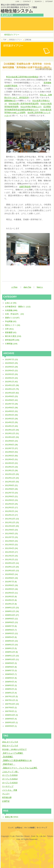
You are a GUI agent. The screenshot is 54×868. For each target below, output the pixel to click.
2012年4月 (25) (11, 504)
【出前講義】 (8, 757)
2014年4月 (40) (11, 415)
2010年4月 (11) (11, 593)
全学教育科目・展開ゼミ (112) (18, 307)
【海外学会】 (9, 764)
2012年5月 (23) (11, 500)
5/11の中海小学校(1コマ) (31, 107)
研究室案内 (12, 24)
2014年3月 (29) (11, 419)
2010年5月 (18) (11, 589)
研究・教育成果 (34, 24)
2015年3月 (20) (11, 374)
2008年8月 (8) (11, 667)
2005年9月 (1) (11, 726)
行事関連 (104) (11, 344)
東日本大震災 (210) (13, 336)
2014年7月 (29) (11, 404)
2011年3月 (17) (11, 552)
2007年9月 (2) (11, 708)
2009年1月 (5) (11, 648)
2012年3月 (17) (11, 508)
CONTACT (27, 1)
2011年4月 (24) (11, 548)
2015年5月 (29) (11, 367)
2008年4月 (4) (11, 682)
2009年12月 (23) (12, 608)
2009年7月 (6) (11, 626)
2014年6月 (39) (11, 408)
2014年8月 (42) (11, 400)
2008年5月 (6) (11, 678)
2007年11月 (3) (11, 700)
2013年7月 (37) (11, 448)
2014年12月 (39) (12, 385)
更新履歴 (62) (11, 332)
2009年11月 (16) (12, 611)
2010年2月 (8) (11, 600)
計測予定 (6, 801)
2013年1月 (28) (11, 470)
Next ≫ (40, 287)
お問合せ (19, 828)
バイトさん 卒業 (10, 790)
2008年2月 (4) (11, 689)
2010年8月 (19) (11, 578)
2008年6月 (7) (11, 674)
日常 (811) (9, 329)
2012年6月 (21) (11, 496)
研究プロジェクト (34, 28)
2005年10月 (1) (11, 722)
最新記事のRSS (12, 817)
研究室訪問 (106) (12, 340)
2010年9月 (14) (11, 574)
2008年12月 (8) (11, 652)
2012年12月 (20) (12, 474)
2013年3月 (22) (11, 463)
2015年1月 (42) (11, 382)
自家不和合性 (25, 187)
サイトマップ (42, 828)
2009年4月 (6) (11, 637)
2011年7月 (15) (11, 537)
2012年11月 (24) (12, 478)
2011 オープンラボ (10, 742)
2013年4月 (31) (11, 459)
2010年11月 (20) (12, 567)
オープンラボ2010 (10, 775)
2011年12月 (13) (12, 519)
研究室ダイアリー (12, 28)
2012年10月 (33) (12, 482)
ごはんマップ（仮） (11, 772)
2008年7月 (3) (11, 670)
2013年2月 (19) (11, 467)
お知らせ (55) (11, 303)
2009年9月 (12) (11, 619)
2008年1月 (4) (11, 693)
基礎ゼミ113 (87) (12, 318)
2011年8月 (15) (11, 534)
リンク (11, 828)
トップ (12, 20)
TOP (5, 40)
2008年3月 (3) (11, 685)
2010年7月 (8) (11, 582)
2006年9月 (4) (11, 719)
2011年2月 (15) (11, 556)
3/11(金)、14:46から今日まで (14, 749)
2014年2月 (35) (11, 422)
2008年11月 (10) (12, 656)
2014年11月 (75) (12, 389)
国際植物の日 (10, 101)
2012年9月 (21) (11, 485)
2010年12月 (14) (12, 563)
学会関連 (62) (11, 321)
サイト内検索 (29, 828)
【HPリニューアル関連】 (13, 753)
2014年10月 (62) (12, 393)
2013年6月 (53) (11, 452)
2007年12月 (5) (11, 696)
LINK (17, 1)
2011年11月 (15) (12, 522)
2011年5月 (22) (11, 545)
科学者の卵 (7, 797)
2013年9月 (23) (11, 441)
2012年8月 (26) (11, 489)
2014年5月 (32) (11, 411)
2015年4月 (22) (11, 371)
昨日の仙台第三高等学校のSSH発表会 (22, 77)
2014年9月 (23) (11, 396)
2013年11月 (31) (12, 433)
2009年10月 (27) (12, 615)
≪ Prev (14, 287)
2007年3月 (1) (11, 711)
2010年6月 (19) (11, 585)
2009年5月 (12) (11, 633)
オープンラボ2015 (10, 783)
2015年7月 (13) (11, 359)
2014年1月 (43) (11, 426)
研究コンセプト (34, 20)
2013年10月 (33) (12, 437)
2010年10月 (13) (12, 571)
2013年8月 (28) (11, 445)
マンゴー (6, 794)
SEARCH (38, 1)
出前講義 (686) (11, 310)
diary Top (27, 287)
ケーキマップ (8, 786)
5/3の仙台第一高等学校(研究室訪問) (24, 104)
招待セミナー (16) (13, 325)
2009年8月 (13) (11, 622)
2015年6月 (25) (11, 363)
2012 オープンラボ (10, 746)
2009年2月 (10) (11, 645)
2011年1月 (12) (11, 559)
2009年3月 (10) (11, 641)
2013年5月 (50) (11, 456)
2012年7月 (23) (11, 493)
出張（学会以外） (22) (14, 314)
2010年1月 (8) (11, 604)
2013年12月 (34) (12, 430)
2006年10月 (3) (11, 715)
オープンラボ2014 (10, 779)
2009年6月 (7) (11, 630)
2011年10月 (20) (12, 526)
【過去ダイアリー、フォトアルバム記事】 (20, 768)
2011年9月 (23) (11, 530)
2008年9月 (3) (11, 663)
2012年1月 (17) (11, 515)
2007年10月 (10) (12, 704)
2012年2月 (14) (11, 511)
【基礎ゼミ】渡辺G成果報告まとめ (17, 760)
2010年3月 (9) (11, 597)
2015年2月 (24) (11, 378)
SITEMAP (49, 1)
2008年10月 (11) (12, 659)
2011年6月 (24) (11, 541)
